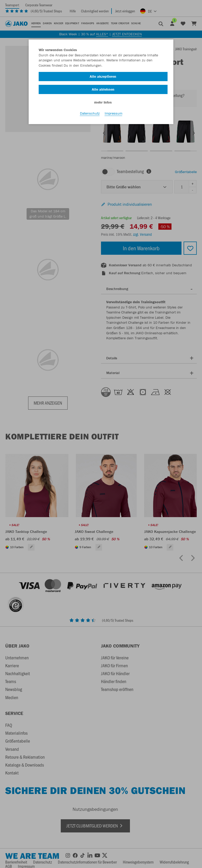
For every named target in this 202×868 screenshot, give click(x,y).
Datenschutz (90, 114)
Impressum (113, 114)
